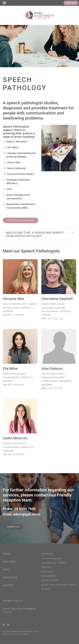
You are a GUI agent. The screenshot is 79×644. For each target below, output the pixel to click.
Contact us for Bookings (21, 220)
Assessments (49, 576)
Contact (8, 585)
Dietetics (46, 567)
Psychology (48, 572)
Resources (10, 578)
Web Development (11, 634)
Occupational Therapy (54, 563)
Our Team (9, 562)
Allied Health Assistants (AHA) (59, 585)
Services (47, 554)
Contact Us (13, 527)
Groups (45, 589)
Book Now (71, 3)
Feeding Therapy (50, 580)
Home (6, 554)
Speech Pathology (51, 559)
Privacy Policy (13, 601)
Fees (6, 570)
